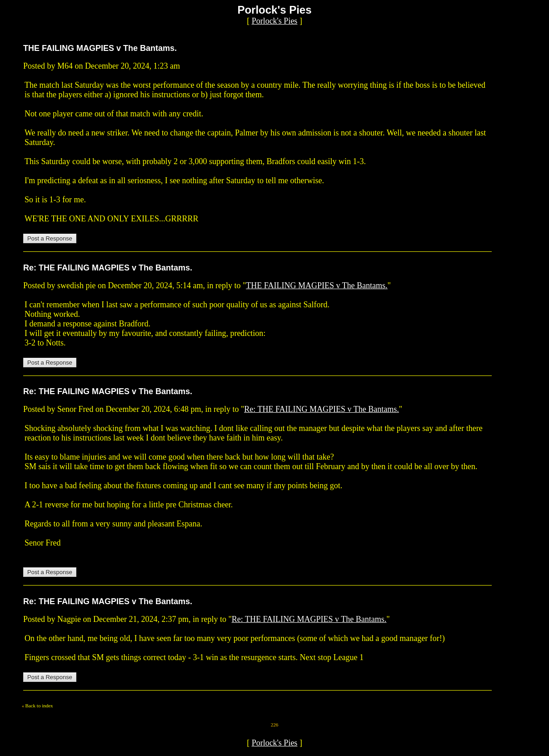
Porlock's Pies (275, 21)
